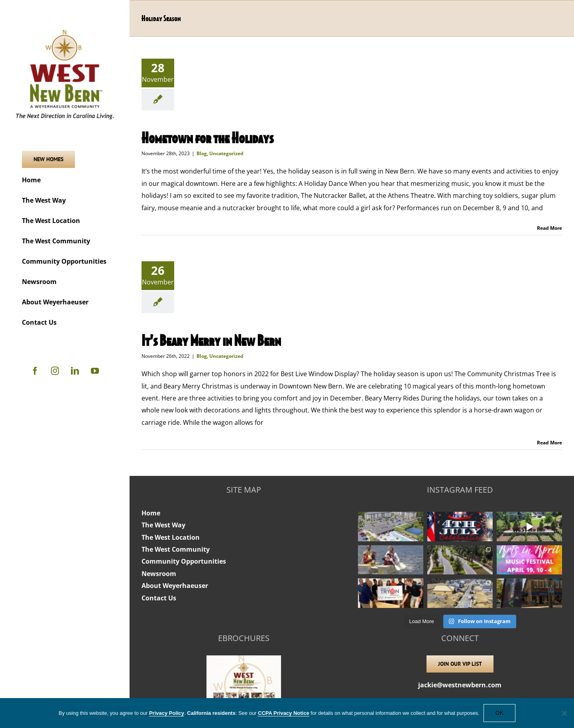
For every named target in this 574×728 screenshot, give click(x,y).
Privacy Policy (167, 713)
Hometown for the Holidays (207, 137)
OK (499, 713)
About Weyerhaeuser (175, 586)
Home (151, 513)
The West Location (171, 537)
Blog (202, 153)
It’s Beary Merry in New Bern (211, 340)
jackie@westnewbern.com (460, 685)
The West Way (163, 525)
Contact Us (159, 598)
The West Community (176, 549)
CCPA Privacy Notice (284, 713)
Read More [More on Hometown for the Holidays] (549, 228)
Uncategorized (226, 153)
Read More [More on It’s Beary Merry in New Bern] (549, 443)
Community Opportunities (184, 561)
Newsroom (159, 574)
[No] (564, 713)
